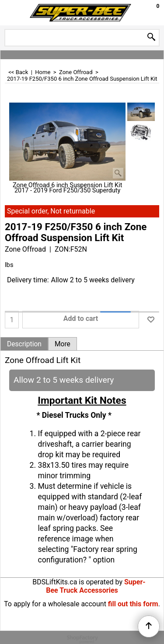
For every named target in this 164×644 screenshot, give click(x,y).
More (63, 344)
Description (24, 344)
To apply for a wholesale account (55, 604)
